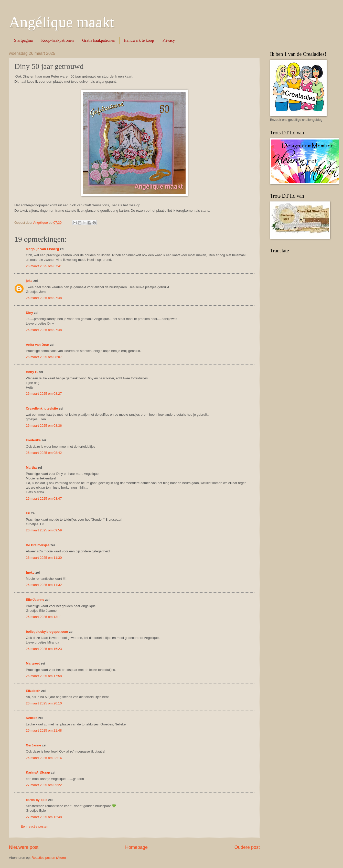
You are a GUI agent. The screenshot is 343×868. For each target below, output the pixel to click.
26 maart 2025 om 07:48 (44, 298)
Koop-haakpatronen (57, 40)
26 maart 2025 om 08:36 (44, 426)
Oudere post (247, 847)
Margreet (33, 663)
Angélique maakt (62, 22)
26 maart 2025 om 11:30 (44, 558)
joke (29, 281)
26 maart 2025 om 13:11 (44, 617)
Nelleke (32, 718)
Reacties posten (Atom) (49, 858)
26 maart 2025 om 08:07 (44, 357)
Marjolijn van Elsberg (42, 249)
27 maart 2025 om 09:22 (44, 785)
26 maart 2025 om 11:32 (44, 585)
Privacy (169, 40)
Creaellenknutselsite (42, 408)
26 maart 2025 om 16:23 (44, 649)
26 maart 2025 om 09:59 (44, 530)
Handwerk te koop (139, 40)
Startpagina (23, 40)
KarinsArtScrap (38, 772)
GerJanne (33, 745)
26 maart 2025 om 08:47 (44, 499)
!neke (30, 572)
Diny (29, 313)
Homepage (136, 847)
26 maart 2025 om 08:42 (44, 453)
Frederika (33, 440)
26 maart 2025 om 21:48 (44, 730)
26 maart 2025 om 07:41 (44, 266)
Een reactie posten (34, 826)
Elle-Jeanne (35, 600)
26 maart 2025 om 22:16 (44, 758)
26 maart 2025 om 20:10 (44, 703)
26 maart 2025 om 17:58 (44, 676)
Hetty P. (32, 372)
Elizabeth (33, 691)
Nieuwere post (24, 847)
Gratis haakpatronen (99, 40)
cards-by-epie (37, 800)
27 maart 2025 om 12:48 (44, 817)
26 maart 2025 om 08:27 (44, 394)
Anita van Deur (37, 345)
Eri (29, 513)
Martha (31, 468)
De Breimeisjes (38, 545)
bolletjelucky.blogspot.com (47, 632)
